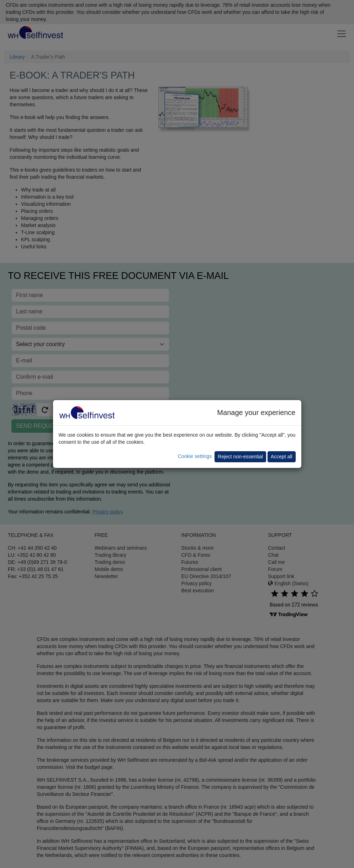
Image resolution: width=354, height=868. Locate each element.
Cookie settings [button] (195, 456)
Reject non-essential (240, 457)
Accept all (282, 457)
